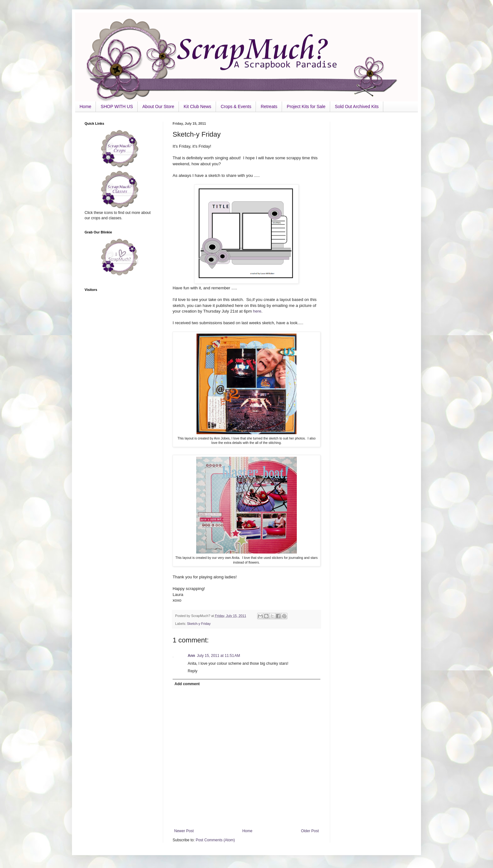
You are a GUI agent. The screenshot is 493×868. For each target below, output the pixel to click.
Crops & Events (236, 106)
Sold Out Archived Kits (357, 106)
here (257, 311)
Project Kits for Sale (306, 106)
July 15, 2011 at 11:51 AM (218, 656)
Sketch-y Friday (199, 624)
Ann (191, 656)
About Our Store (158, 106)
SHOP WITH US (117, 106)
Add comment (187, 684)
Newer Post (184, 831)
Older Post (310, 831)
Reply (193, 671)
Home (85, 106)
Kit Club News (197, 106)
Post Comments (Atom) (215, 840)
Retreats (269, 106)
